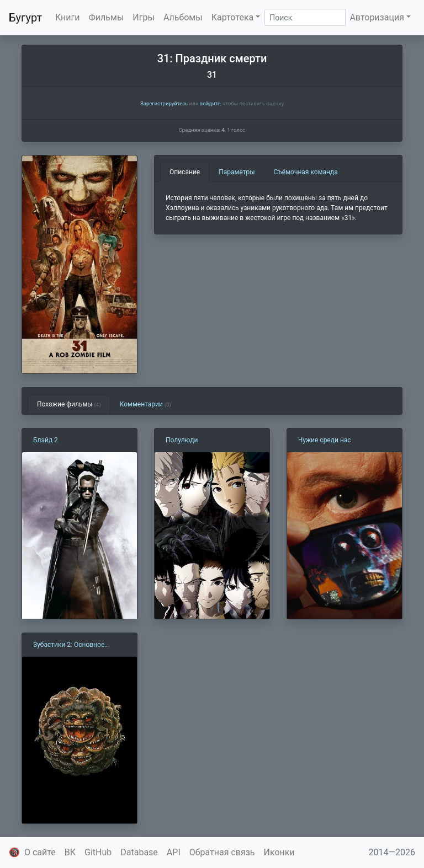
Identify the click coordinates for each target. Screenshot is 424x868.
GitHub (98, 852)
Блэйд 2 (46, 440)
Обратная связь (222, 852)
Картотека (233, 17)
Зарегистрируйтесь (164, 103)
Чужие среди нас (325, 440)
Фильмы (107, 17)
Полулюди (182, 440)
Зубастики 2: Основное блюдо (69, 645)
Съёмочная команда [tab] (306, 172)
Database (139, 852)
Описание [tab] (185, 172)
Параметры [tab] (237, 172)
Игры (144, 17)
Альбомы (183, 17)
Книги (68, 17)
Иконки (279, 852)
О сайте (40, 852)
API (174, 852)
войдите (210, 103)
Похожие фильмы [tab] (69, 404)
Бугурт (25, 18)
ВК (70, 852)
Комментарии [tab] (145, 404)
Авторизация (377, 17)
